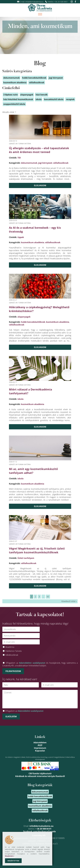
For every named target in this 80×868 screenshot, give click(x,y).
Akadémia (10, 647)
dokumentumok (29, 163)
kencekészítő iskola (54, 99)
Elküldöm (11, 716)
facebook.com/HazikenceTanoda (40, 831)
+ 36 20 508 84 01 (43, 829)
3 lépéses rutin (11, 95)
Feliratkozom (13, 671)
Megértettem (13, 861)
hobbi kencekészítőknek (33, 322)
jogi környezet (45, 163)
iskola (21, 399)
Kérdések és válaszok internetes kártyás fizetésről (40, 776)
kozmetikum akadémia (33, 242)
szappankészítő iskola (14, 104)
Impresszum (40, 748)
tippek (21, 237)
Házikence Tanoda (13, 651)
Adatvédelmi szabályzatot (32, 663)
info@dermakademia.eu (34, 2)
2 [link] (35, 597)
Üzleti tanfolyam (26, 558)
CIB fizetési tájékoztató (40, 773)
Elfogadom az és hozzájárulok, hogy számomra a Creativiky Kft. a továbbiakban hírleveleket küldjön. (40, 664)
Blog (40, 64)
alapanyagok (24, 317)
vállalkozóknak (61, 163)
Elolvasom (40, 185)
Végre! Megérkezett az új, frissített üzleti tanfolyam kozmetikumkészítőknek (37, 550)
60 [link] (48, 597)
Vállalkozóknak (12, 655)
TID (19, 158)
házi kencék (42, 95)
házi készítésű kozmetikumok (18, 99)
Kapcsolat (40, 751)
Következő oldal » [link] (69, 601)
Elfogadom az (24, 711)
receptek (70, 99)
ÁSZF (40, 745)
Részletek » (10, 856)
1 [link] (32, 597)
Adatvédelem (40, 743)
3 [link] (39, 597)
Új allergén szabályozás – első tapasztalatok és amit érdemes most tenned (39, 150)
